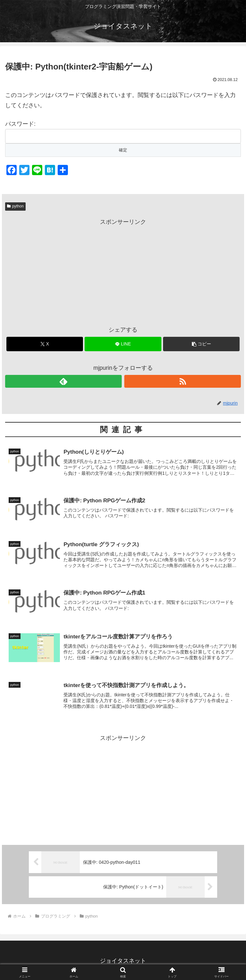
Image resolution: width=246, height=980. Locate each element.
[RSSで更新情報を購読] (183, 381)
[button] (201, 344)
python (15, 206)
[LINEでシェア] (123, 344)
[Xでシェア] (45, 344)
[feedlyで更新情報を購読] (63, 381)
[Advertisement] (123, 272)
